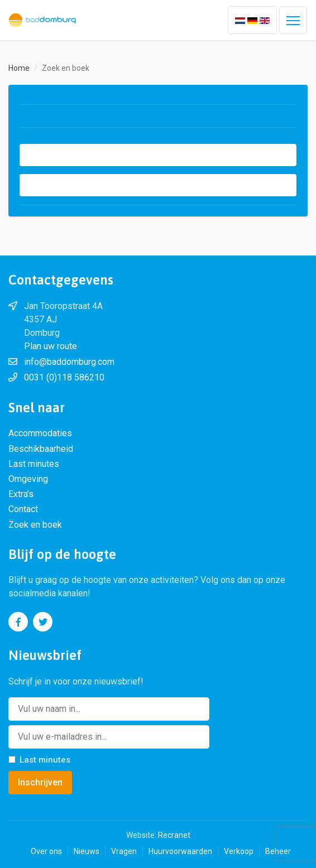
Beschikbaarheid (41, 449)
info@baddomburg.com (69, 362)
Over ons (46, 851)
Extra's (21, 494)
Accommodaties (40, 433)
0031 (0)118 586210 (64, 377)
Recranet (174, 835)
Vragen (124, 851)
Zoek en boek (35, 525)
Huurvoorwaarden (180, 851)
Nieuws (87, 851)
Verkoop (239, 851)
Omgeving (28, 479)
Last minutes (34, 464)
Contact (23, 509)
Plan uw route (51, 346)
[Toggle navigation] (293, 20)
